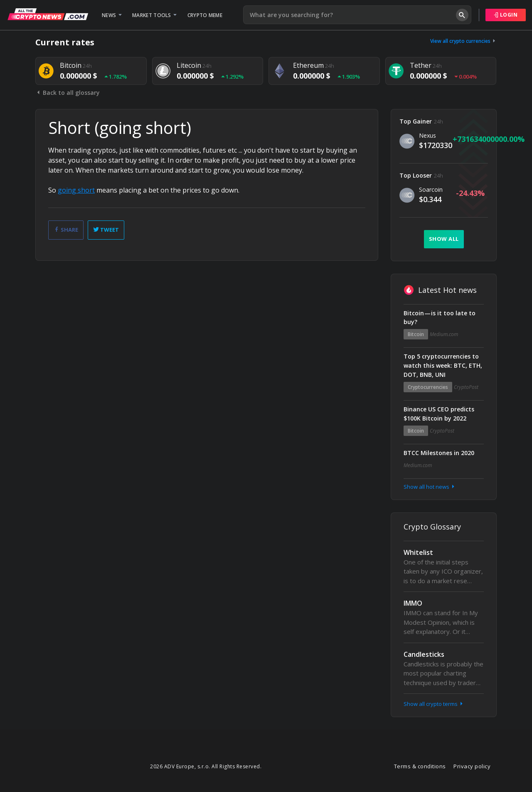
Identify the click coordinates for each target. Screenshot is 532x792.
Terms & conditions (420, 766)
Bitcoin (416, 334)
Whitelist (418, 552)
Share (66, 230)
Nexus (427, 135)
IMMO (413, 603)
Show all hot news (430, 487)
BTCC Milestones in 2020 (439, 453)
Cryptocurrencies (428, 387)
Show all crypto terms (434, 704)
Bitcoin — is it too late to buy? (440, 318)
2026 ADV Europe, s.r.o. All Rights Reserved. (206, 766)
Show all (444, 239)
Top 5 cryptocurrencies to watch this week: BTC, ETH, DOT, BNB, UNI (443, 365)
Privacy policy (472, 766)
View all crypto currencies (463, 41)
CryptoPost (466, 387)
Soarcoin (431, 189)
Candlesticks (424, 654)
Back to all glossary (68, 93)
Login (506, 15)
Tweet (106, 230)
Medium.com (444, 334)
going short (76, 190)
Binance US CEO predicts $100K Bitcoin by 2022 (439, 414)
